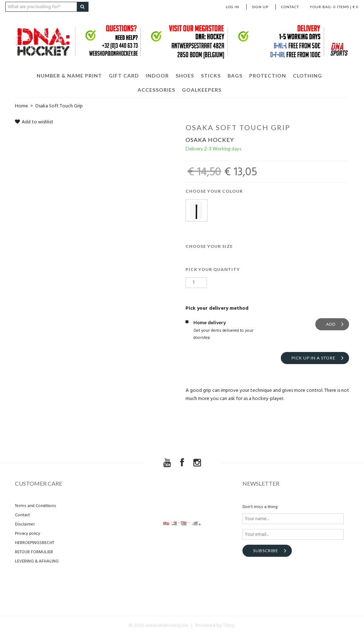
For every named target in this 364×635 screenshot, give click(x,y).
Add (331, 324)
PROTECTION (268, 76)
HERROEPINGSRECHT (34, 543)
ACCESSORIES (156, 90)
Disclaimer (25, 524)
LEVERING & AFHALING (37, 561)
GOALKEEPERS (202, 90)
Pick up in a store (314, 358)
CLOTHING (307, 76)
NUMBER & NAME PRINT (69, 76)
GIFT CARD (124, 76)
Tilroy (229, 626)
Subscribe (266, 551)
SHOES (185, 76)
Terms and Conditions (36, 506)
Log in (232, 7)
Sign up (260, 7)
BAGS (235, 76)
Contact (290, 7)
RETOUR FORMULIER (34, 552)
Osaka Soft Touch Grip (59, 106)
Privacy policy (28, 534)
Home (22, 106)
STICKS (211, 76)
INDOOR (157, 76)
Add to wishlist (34, 122)
